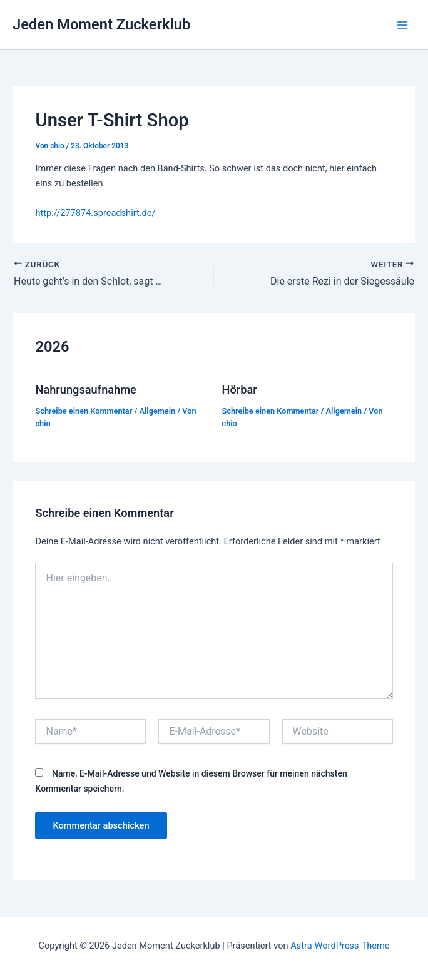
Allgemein (158, 411)
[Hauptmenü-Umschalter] (402, 25)
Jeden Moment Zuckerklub (101, 24)
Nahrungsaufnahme (85, 390)
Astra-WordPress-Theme (340, 946)
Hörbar (240, 390)
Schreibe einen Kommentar (84, 411)
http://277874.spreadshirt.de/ (95, 213)
